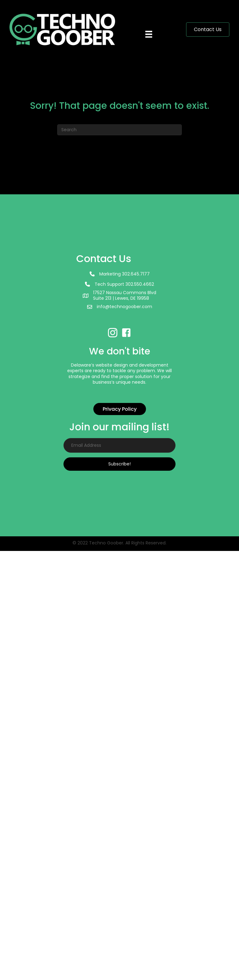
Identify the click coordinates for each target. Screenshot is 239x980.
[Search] (119, 130)
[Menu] (150, 30)
